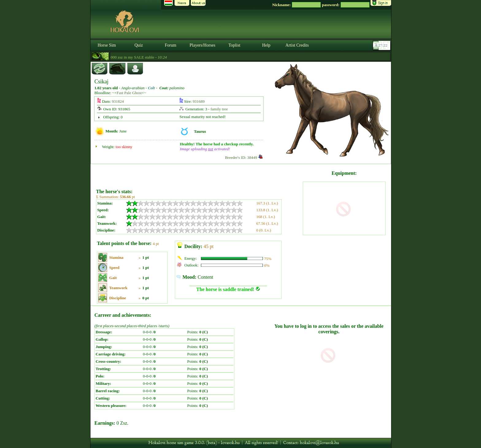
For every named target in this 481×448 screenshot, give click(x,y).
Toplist (235, 45)
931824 (118, 101)
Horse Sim (107, 45)
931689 (199, 101)
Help (266, 45)
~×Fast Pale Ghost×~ (129, 93)
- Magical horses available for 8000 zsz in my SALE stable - (122, 57)
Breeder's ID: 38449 (241, 157)
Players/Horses (202, 45)
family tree (219, 109)
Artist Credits (297, 45)
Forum (170, 45)
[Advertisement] (199, 174)
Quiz (139, 45)
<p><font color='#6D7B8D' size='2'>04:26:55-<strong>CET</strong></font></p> (382, 45)
